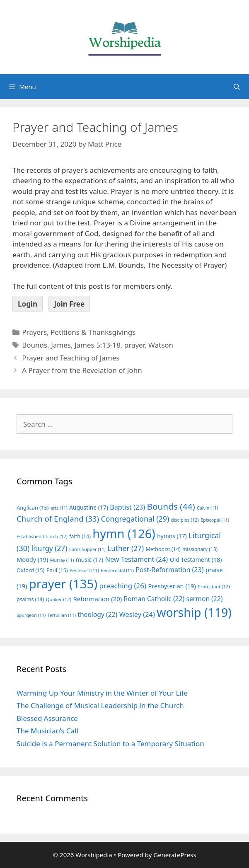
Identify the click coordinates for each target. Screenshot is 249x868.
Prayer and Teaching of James (71, 358)
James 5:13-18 (98, 345)
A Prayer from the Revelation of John (82, 370)
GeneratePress (175, 855)
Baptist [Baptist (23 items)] (127, 507)
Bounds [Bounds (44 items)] (171, 506)
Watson (161, 345)
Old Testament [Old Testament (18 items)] (196, 560)
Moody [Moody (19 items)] (32, 559)
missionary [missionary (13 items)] (200, 549)
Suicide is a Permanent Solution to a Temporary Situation (110, 743)
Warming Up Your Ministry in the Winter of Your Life (102, 693)
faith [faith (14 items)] (80, 536)
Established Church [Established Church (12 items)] (42, 536)
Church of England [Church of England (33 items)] (58, 519)
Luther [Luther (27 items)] (126, 548)
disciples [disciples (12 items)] (185, 520)
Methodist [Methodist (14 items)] (163, 549)
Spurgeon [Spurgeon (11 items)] (31, 615)
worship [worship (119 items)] (194, 612)
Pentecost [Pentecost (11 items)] (84, 571)
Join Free (69, 304)
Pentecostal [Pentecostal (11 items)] (117, 571)
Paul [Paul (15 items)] (57, 570)
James (61, 345)
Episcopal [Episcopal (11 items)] (215, 520)
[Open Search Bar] (237, 87)
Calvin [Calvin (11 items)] (208, 508)
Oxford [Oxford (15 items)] (30, 570)
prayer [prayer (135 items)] (63, 584)
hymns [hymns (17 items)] (172, 536)
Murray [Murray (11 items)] (62, 560)
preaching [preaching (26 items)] (123, 586)
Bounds (35, 345)
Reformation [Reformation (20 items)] (97, 599)
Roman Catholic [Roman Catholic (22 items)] (154, 599)
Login (28, 304)
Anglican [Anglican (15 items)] (33, 508)
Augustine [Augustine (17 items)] (89, 507)
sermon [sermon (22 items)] (205, 599)
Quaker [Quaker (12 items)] (59, 599)
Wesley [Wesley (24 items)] (137, 614)
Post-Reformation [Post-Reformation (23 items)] (169, 570)
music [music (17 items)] (89, 560)
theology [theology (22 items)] (97, 614)
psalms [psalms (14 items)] (30, 599)
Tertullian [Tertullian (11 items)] (62, 615)
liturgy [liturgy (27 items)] (50, 548)
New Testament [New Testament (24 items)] (136, 559)
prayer (134, 345)
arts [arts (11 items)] (59, 508)
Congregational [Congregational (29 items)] (135, 519)
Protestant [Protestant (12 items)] (214, 586)
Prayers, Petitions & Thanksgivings (79, 332)
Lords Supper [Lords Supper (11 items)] (87, 549)
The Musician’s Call (47, 731)
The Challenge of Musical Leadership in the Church (100, 705)
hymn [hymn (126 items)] (124, 533)
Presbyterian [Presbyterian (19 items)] (172, 586)
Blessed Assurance (47, 718)
